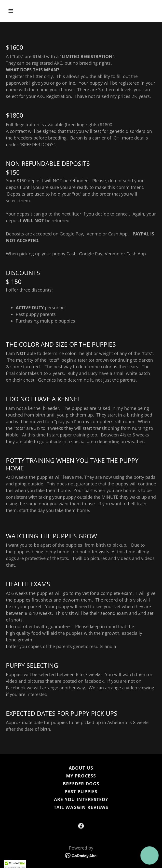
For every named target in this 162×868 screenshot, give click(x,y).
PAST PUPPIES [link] (81, 791)
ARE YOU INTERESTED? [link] (81, 799)
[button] (17, 11)
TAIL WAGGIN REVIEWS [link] (81, 807)
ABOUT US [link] (81, 768)
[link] (81, 826)
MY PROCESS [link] (81, 776)
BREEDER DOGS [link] (81, 784)
